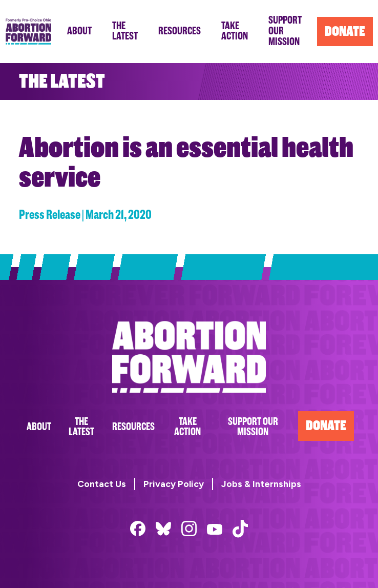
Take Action (187, 427)
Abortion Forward (28, 32)
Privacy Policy (174, 484)
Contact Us (102, 484)
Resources (133, 427)
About (39, 427)
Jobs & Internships (261, 484)
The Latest (81, 427)
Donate (326, 426)
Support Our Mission (253, 427)
